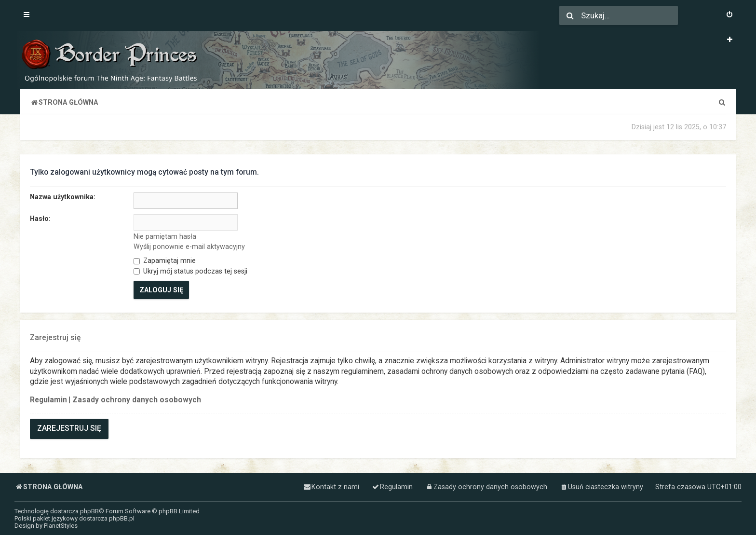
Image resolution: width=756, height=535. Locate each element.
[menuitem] (729, 15)
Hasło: (40, 219)
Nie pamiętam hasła (165, 236)
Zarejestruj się (69, 428)
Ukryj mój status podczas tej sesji (190, 271)
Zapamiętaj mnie (165, 261)
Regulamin (48, 400)
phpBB (89, 511)
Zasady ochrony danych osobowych (137, 400)
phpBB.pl (122, 518)
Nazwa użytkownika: (63, 197)
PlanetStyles (61, 526)
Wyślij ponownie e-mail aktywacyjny (189, 247)
